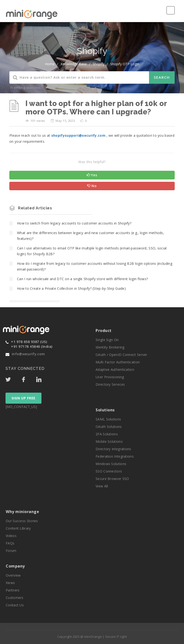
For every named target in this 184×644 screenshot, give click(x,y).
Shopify (98, 64)
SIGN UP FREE (23, 398)
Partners (13, 590)
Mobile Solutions (109, 441)
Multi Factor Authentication (118, 362)
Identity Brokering (110, 347)
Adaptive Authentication (115, 369)
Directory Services (110, 384)
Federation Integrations (115, 456)
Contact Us (15, 605)
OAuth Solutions (109, 427)
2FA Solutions (107, 434)
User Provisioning (110, 377)
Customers (15, 598)
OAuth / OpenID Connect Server (121, 355)
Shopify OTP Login (125, 64)
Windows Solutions (111, 464)
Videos (11, 536)
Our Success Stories (22, 521)
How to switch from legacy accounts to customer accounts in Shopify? (74, 223)
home (50, 64)
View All (102, 486)
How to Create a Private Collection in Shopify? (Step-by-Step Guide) (71, 288)
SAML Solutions (108, 419)
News (10, 583)
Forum (11, 551)
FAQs (10, 543)
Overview (13, 575)
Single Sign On (107, 340)
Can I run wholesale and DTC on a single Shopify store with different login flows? (82, 279)
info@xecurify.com (28, 354)
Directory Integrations (113, 449)
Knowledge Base (74, 64)
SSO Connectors (109, 471)
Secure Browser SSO (112, 479)
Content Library (18, 528)
